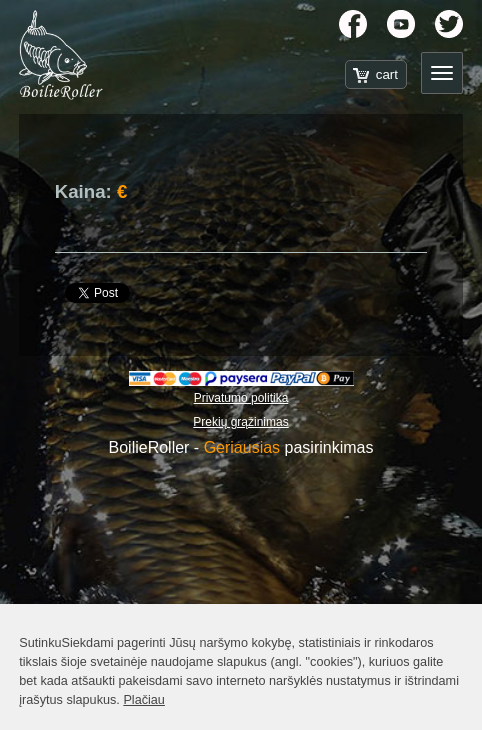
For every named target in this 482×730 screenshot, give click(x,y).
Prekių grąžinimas (240, 422)
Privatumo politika (241, 398)
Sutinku (40, 643)
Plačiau (144, 700)
